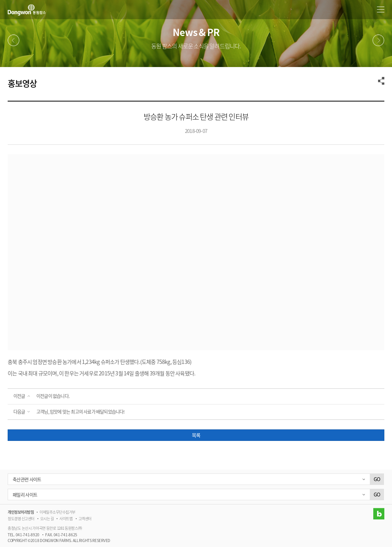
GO (377, 479)
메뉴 (381, 10)
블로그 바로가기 (379, 514)
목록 (196, 435)
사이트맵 (66, 518)
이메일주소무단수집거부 (57, 512)
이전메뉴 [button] (14, 40)
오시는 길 (47, 518)
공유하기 (381, 81)
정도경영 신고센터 (21, 518)
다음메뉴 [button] (378, 40)
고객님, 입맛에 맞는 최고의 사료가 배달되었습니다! (81, 412)
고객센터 (85, 518)
